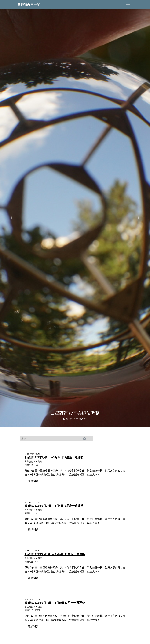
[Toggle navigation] (128, 4)
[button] (11, 218)
